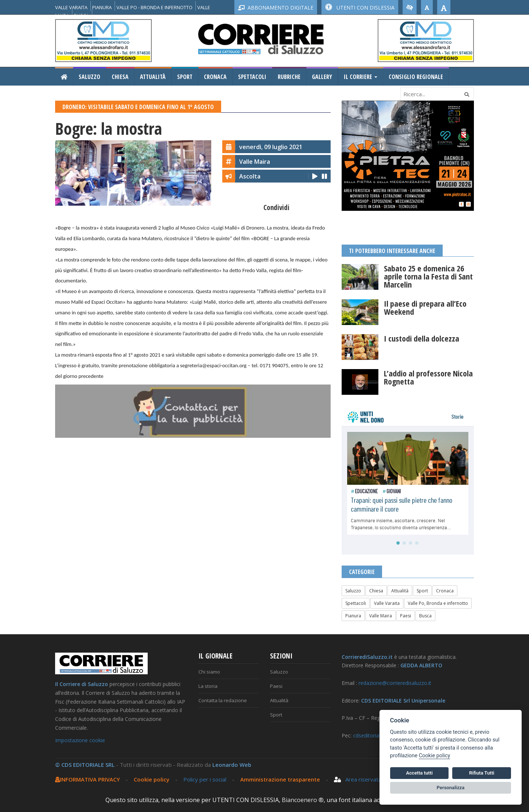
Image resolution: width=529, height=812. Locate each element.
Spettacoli (252, 77)
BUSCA (81, 15)
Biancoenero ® (303, 800)
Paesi (406, 616)
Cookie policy (152, 779)
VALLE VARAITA (71, 7)
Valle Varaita (387, 603)
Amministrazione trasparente (281, 779)
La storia (208, 686)
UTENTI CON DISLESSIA (360, 8)
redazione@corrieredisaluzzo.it (395, 683)
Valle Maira (381, 616)
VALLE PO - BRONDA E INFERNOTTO (154, 7)
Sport (185, 77)
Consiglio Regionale (416, 77)
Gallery (322, 77)
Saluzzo (89, 77)
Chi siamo (209, 672)
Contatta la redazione (223, 700)
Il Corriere (361, 77)
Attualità (153, 77)
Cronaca (215, 77)
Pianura (353, 616)
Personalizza (451, 788)
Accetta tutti (419, 773)
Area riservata (358, 779)
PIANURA (102, 7)
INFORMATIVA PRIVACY (87, 779)
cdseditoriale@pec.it (377, 735)
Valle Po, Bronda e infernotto (438, 603)
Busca (425, 616)
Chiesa (120, 77)
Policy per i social (205, 779)
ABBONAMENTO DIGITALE (276, 8)
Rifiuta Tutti (482, 773)
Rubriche (289, 77)
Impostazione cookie (80, 740)
